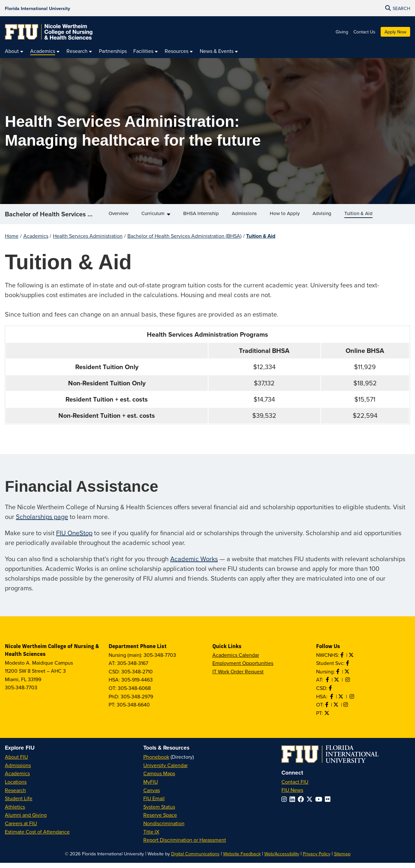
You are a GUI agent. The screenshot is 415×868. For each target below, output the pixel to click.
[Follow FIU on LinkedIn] (294, 804)
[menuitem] (14, 51)
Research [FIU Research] (15, 795)
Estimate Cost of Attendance (37, 837)
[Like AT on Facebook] (328, 685)
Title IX (151, 837)
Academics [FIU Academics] (17, 778)
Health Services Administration (88, 241)
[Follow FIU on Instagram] (285, 804)
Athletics (15, 812)
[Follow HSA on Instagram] (352, 702)
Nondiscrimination (164, 828)
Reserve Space (160, 820)
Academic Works (194, 564)
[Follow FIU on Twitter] (311, 804)
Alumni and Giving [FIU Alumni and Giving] (26, 820)
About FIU (16, 762)
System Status (159, 812)
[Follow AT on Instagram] (348, 685)
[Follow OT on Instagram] (346, 710)
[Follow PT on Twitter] (327, 718)
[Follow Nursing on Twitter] (348, 677)
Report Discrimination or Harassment (185, 845)
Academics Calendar (236, 660)
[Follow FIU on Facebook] (302, 804)
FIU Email (154, 803)
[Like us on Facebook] (331, 693)
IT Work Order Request (238, 677)
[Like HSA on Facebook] (332, 702)
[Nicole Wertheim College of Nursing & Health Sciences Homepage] (49, 32)
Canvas (152, 795)
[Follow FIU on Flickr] (329, 804)
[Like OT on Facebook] (327, 710)
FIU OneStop (74, 538)
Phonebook (156, 762)
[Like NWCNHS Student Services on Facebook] (348, 668)
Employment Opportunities (243, 668)
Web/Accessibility (282, 859)
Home (12, 241)
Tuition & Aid (261, 241)
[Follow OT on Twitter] (337, 710)
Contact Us (364, 32)
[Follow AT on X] (337, 685)
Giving (342, 32)
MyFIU (151, 787)
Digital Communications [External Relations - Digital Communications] (195, 859)
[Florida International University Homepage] (37, 8)
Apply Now (395, 32)
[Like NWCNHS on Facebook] (343, 660)
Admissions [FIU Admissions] (18, 770)
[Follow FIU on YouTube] (320, 804)
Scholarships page (42, 522)
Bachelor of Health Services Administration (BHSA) (54, 217)
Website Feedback (242, 859)
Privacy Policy (317, 859)
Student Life (19, 803)
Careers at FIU (21, 828)
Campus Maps (159, 778)
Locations (16, 787)
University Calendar (166, 770)
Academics (36, 241)
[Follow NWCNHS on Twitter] (352, 660)
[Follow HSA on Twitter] (341, 702)
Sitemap (342, 859)
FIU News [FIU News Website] (292, 795)
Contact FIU (295, 787)
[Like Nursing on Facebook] (338, 677)
